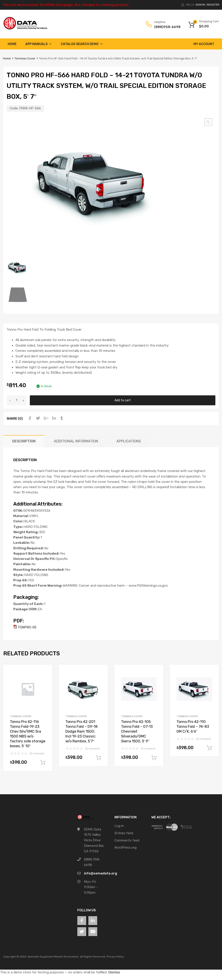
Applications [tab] (129, 441)
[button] (208, 122)
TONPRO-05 (25, 627)
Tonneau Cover (25, 58)
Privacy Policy (115, 957)
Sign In (200, 5)
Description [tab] (24, 441)
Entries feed (124, 833)
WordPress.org (125, 847)
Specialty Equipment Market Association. (53, 957)
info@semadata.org (101, 873)
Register (213, 5)
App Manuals (39, 44)
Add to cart (123, 400)
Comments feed (127, 840)
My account (204, 44)
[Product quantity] (17, 400)
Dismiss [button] (114, 972)
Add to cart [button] (43, 763)
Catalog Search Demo (82, 44)
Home (12, 44)
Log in (119, 826)
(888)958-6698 (165, 27)
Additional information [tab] (76, 441)
